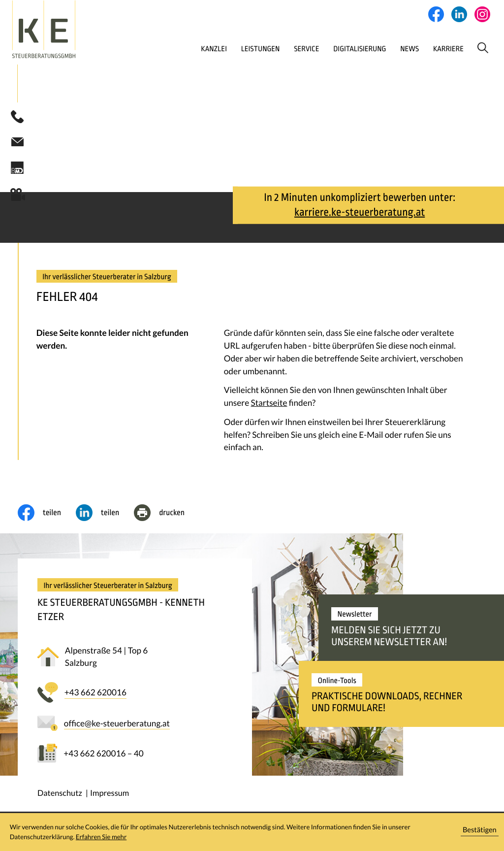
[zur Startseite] (66, 29)
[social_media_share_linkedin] (105, 514)
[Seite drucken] (167, 514)
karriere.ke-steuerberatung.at (360, 214)
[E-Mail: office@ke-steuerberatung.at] (17, 143)
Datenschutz (60, 795)
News (382, 49)
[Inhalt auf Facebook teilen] (47, 514)
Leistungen (223, 49)
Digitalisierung (329, 49)
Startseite (269, 404)
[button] (17, 118)
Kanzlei (173, 49)
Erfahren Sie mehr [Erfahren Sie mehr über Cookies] (101, 837)
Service (272, 49)
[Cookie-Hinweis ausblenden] (480, 832)
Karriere (424, 49)
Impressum (110, 795)
